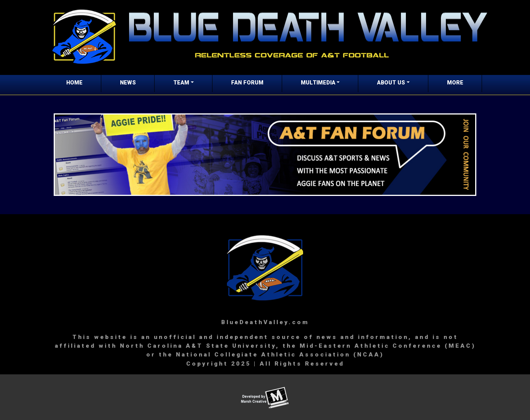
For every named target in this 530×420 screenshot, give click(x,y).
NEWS (128, 83)
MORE (455, 83)
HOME (74, 83)
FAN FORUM (247, 83)
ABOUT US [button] (391, 83)
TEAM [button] (181, 83)
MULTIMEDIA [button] (318, 83)
